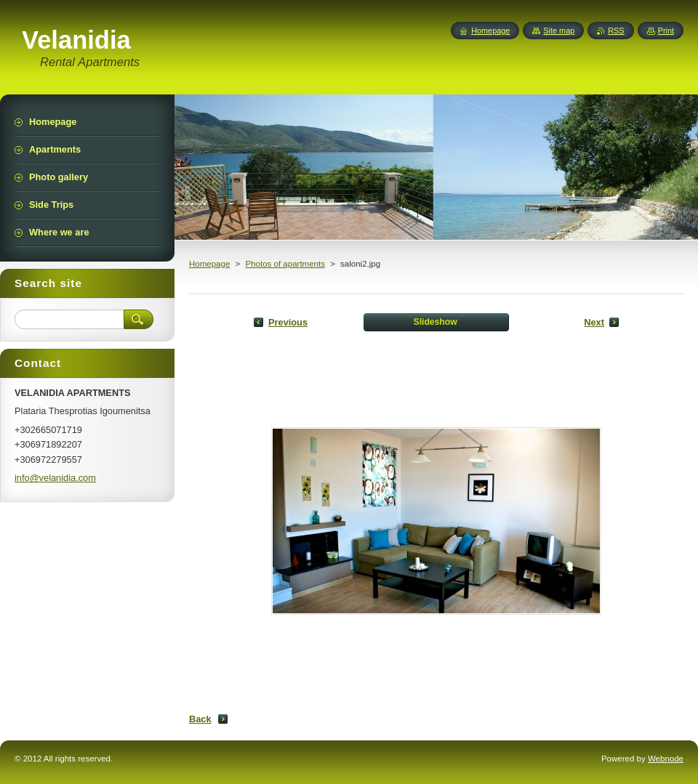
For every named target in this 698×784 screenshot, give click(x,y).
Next (594, 322)
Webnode (666, 759)
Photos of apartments (285, 264)
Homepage (209, 264)
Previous (288, 322)
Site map (559, 31)
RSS (616, 31)
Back (200, 719)
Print (666, 31)
